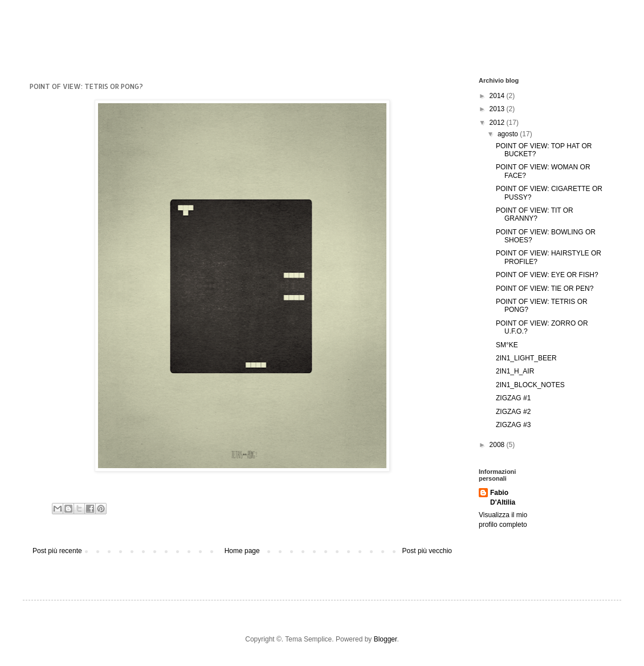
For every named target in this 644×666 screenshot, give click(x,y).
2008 (498, 445)
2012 (498, 123)
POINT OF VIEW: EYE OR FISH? (547, 275)
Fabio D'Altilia (503, 498)
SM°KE (507, 345)
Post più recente (57, 551)
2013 (498, 109)
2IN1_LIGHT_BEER (526, 358)
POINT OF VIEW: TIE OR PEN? (545, 289)
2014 (498, 96)
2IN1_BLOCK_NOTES (530, 385)
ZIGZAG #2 (513, 412)
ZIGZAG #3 (513, 425)
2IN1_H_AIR (515, 371)
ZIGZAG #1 (513, 398)
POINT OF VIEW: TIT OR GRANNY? (535, 214)
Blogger (386, 639)
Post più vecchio (427, 551)
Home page (242, 551)
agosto (509, 134)
